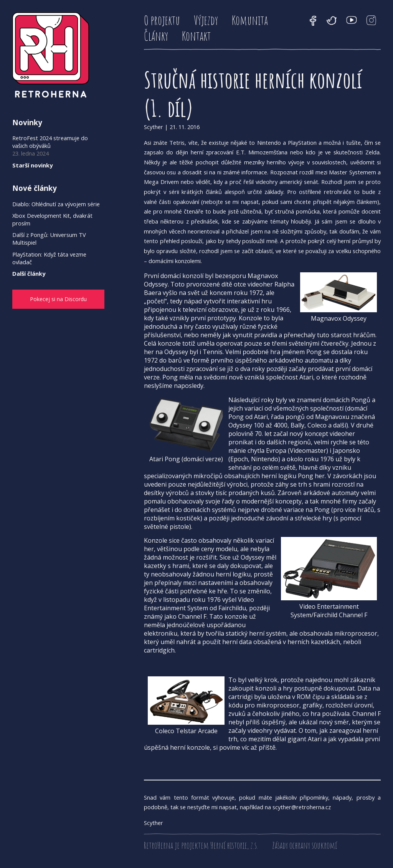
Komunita (250, 20)
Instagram (372, 21)
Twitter (332, 21)
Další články (29, 273)
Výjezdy (206, 20)
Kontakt (196, 36)
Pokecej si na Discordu (51, 300)
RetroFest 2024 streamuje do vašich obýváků (50, 142)
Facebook (313, 21)
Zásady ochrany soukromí (305, 845)
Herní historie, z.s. (234, 845)
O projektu (162, 20)
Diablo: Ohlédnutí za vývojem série (56, 204)
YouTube (352, 21)
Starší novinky (32, 165)
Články (156, 36)
